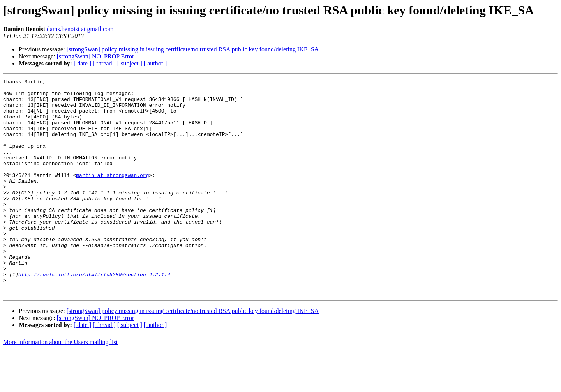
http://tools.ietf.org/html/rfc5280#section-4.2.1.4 (94, 314)
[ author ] (155, 63)
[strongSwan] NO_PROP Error (96, 56)
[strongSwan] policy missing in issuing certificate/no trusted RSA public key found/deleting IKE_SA (193, 49)
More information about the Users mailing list (60, 385)
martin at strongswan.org (112, 195)
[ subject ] (130, 63)
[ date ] (82, 63)
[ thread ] (104, 63)
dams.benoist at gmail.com (80, 29)
